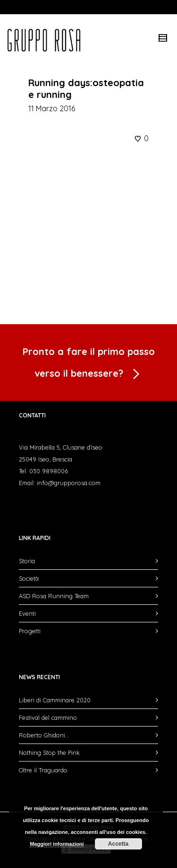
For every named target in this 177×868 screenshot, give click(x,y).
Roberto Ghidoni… (44, 735)
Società (29, 578)
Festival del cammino (48, 717)
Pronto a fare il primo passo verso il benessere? (89, 365)
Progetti (30, 631)
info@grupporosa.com (69, 483)
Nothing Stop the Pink (49, 753)
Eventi (27, 613)
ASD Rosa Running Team (54, 596)
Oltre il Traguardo (43, 770)
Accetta (118, 844)
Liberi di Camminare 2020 (55, 700)
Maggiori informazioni (57, 844)
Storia (27, 561)
